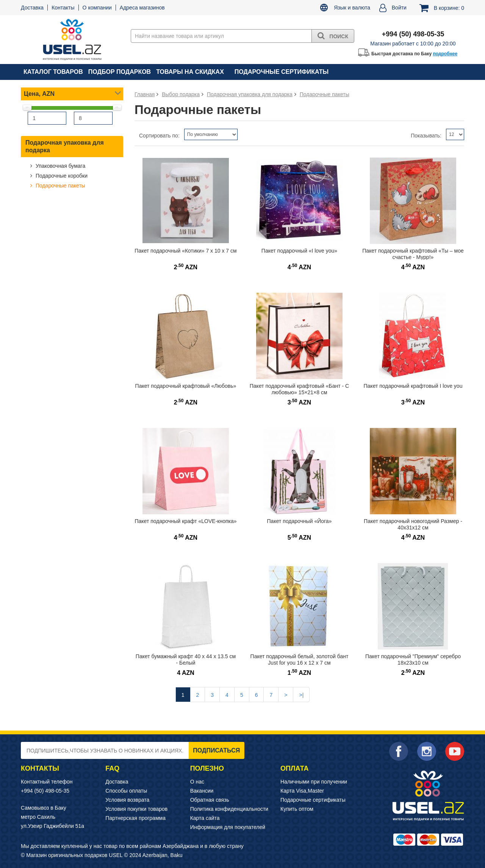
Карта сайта (205, 818)
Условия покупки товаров (136, 809)
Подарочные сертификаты (282, 72)
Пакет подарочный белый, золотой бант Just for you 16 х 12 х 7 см (300, 660)
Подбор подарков (120, 72)
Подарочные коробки (61, 176)
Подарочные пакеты (60, 186)
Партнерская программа (135, 818)
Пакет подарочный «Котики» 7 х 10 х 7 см (185, 251)
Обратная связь (210, 800)
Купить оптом (297, 809)
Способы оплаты (126, 791)
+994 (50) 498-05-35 (45, 791)
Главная (145, 94)
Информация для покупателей (228, 827)
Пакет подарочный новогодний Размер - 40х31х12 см (413, 524)
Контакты (63, 8)
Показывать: (426, 136)
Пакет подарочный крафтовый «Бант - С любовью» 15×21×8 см (299, 389)
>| (301, 695)
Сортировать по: (159, 136)
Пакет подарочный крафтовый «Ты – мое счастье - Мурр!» (413, 254)
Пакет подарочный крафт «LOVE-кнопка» (185, 521)
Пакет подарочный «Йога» (300, 521)
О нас (197, 782)
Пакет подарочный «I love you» (299, 251)
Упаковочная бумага (60, 166)
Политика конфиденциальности (229, 809)
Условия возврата (127, 800)
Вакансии (202, 791)
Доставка (32, 8)
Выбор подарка (181, 94)
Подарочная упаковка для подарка (65, 146)
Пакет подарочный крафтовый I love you (413, 386)
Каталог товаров (53, 72)
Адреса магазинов (142, 8)
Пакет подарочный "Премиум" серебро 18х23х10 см (413, 660)
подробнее (445, 54)
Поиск (333, 36)
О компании (97, 8)
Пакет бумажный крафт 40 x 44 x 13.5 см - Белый (186, 660)
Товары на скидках (190, 72)
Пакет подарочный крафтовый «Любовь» (186, 386)
